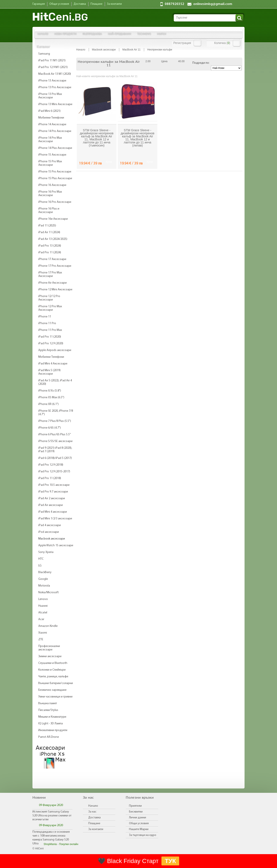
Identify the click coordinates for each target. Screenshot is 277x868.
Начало (43, 34)
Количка (237, 43)
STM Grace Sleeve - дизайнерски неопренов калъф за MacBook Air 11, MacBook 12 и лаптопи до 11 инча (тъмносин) (97, 138)
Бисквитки (136, 812)
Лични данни (138, 818)
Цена (164, 61)
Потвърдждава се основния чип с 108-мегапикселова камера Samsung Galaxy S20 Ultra (51, 838)
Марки (162, 34)
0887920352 (174, 4)
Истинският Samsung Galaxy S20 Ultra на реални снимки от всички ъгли (52, 816)
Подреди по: (201, 63)
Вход (197, 43)
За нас (92, 812)
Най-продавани (120, 34)
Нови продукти (65, 34)
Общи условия (139, 823)
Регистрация (182, 43)
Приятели (135, 806)
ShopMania (50, 844)
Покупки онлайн (69, 844)
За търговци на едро (143, 835)
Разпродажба (92, 34)
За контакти (96, 829)
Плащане (94, 823)
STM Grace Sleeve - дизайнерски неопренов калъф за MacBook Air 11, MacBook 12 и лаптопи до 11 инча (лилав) (138, 138)
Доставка (94, 818)
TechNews (144, 34)
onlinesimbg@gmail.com (213, 4)
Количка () (222, 43)
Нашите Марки (139, 829)
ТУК (170, 861)
